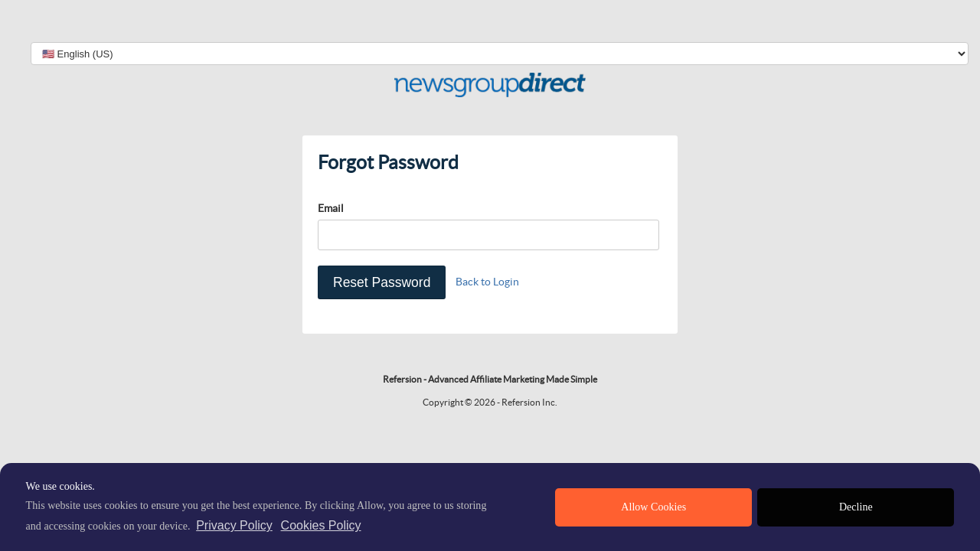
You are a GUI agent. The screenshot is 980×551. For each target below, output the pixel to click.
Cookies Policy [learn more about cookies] (321, 525)
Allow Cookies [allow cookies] (653, 507)
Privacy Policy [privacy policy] (234, 525)
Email (331, 208)
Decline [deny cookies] (856, 507)
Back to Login (487, 282)
